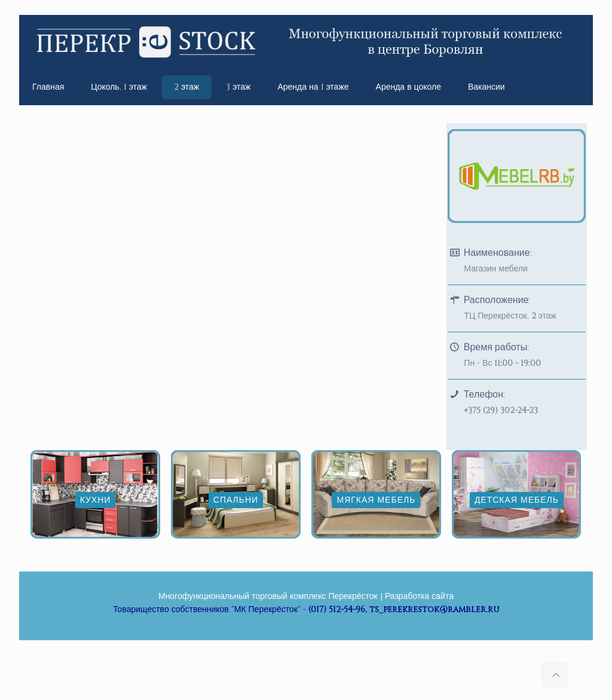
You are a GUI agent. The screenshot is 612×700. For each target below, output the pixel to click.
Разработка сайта (419, 596)
